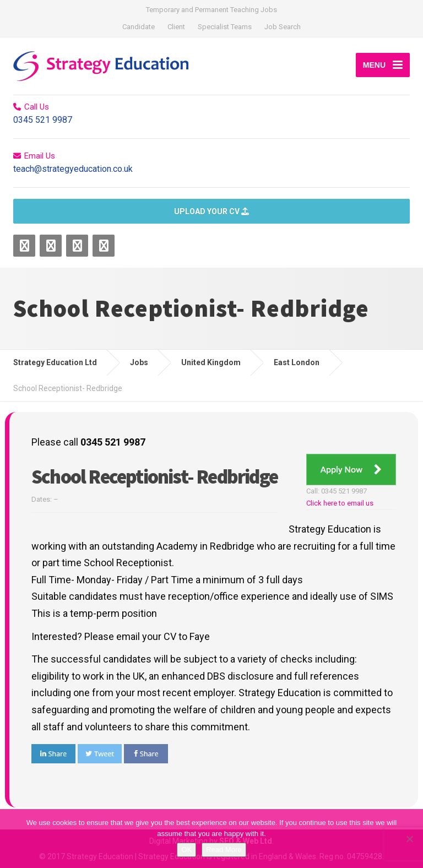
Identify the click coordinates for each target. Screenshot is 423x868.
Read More (224, 850)
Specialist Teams (225, 27)
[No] (409, 839)
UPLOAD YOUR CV (211, 211)
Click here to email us (340, 503)
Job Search (283, 27)
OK (186, 850)
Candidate (139, 27)
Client (176, 27)
